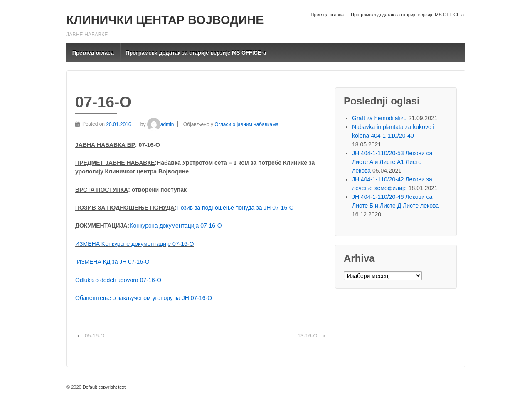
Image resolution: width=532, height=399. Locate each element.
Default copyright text (103, 387)
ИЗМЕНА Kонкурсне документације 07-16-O (134, 244)
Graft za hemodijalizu (379, 118)
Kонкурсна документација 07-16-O (175, 226)
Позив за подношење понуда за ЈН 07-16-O (235, 208)
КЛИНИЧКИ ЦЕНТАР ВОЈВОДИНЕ (165, 20)
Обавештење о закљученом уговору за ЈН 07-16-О (144, 298)
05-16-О (95, 336)
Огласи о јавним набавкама (246, 124)
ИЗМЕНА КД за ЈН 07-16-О (113, 262)
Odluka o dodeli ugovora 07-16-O (118, 280)
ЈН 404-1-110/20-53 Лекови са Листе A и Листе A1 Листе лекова (392, 162)
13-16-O (308, 336)
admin (161, 124)
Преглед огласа (327, 15)
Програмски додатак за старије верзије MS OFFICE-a (407, 15)
